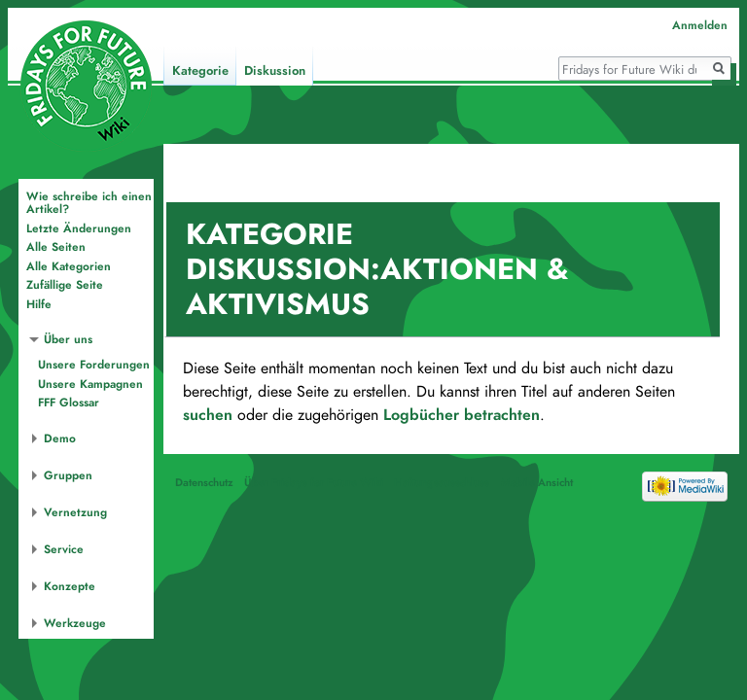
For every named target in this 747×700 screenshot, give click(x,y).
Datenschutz (204, 482)
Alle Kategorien (69, 266)
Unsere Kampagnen (90, 384)
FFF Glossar (69, 402)
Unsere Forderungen (94, 365)
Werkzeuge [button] (75, 623)
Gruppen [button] (68, 475)
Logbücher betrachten (462, 415)
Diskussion (275, 71)
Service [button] (64, 549)
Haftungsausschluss (442, 482)
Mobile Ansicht (537, 482)
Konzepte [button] (70, 586)
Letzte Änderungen (79, 228)
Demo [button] (60, 438)
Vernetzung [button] (75, 512)
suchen (208, 415)
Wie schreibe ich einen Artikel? (89, 203)
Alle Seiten (56, 247)
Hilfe (39, 304)
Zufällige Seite (65, 285)
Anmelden (700, 25)
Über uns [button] (68, 339)
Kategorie (200, 71)
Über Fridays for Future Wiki (314, 482)
